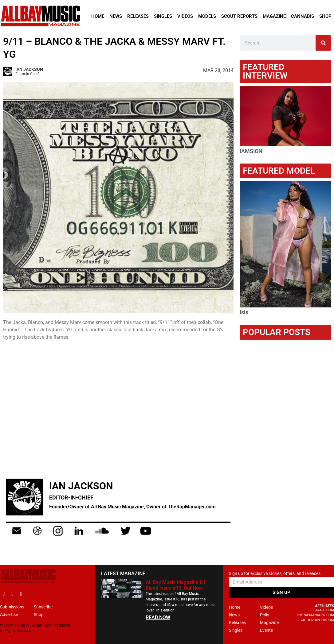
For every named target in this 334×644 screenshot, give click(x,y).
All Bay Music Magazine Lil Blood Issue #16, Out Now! (175, 585)
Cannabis (303, 16)
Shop (325, 16)
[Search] (323, 43)
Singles (163, 16)
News (116, 16)
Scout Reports (239, 16)
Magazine (274, 16)
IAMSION (251, 151)
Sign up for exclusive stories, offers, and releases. (275, 574)
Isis (244, 312)
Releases (138, 16)
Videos (185, 16)
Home (98, 16)
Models (207, 16)
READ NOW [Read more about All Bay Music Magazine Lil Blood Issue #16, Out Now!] (158, 617)
